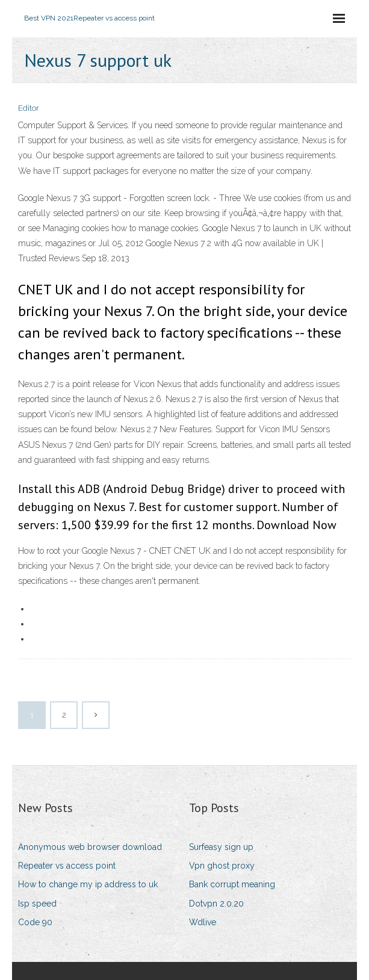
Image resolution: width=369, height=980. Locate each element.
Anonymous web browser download (90, 847)
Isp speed (37, 904)
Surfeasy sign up (221, 847)
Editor (29, 108)
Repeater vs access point (67, 866)
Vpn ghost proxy (222, 866)
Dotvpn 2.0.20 (216, 904)
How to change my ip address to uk (88, 884)
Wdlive (203, 922)
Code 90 (35, 922)
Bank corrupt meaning (232, 884)
